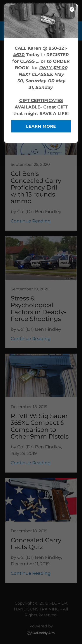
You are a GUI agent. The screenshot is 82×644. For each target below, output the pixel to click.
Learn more (41, 126)
